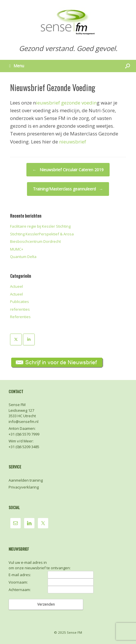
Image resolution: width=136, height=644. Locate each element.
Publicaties (20, 302)
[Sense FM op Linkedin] (29, 339)
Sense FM (74, 632)
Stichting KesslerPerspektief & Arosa (42, 234)
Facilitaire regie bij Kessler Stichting (40, 226)
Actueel (16, 286)
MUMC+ (17, 249)
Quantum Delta (23, 257)
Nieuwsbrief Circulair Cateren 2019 (68, 170)
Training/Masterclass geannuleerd (68, 189)
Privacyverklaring (24, 487)
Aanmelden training (26, 480)
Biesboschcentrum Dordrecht (35, 241)
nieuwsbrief (73, 142)
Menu (17, 66)
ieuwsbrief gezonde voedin (66, 103)
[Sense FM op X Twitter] (16, 339)
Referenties (20, 317)
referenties (20, 309)
